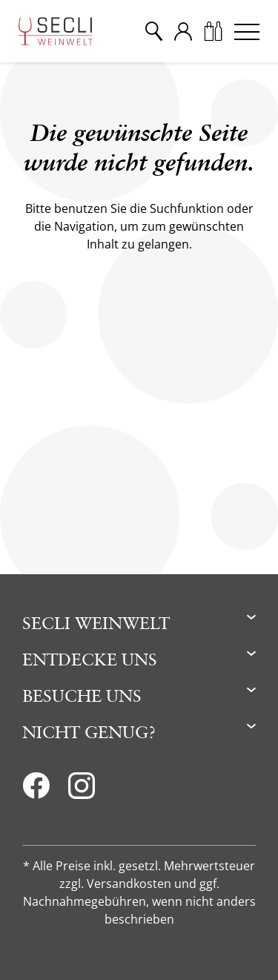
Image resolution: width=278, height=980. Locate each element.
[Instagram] (82, 790)
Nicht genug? (89, 732)
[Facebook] (36, 790)
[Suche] (153, 31)
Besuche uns (82, 695)
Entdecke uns (90, 659)
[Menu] (247, 31)
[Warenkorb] (213, 31)
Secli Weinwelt (96, 623)
